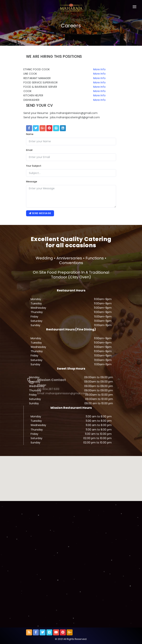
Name (30, 134)
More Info (99, 69)
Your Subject (34, 166)
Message (32, 182)
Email (29, 150)
